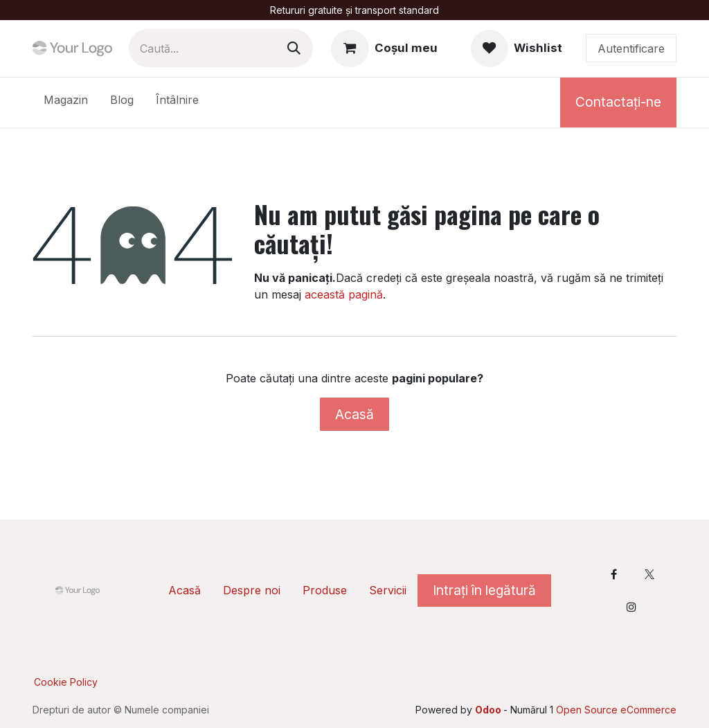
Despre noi (252, 590)
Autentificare (631, 48)
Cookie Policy (66, 682)
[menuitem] (66, 103)
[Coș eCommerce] (384, 48)
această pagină (344, 294)
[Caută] (294, 48)
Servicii (388, 590)
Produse (325, 590)
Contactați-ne (618, 102)
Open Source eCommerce (616, 710)
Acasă (354, 414)
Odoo (489, 710)
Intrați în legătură (484, 590)
